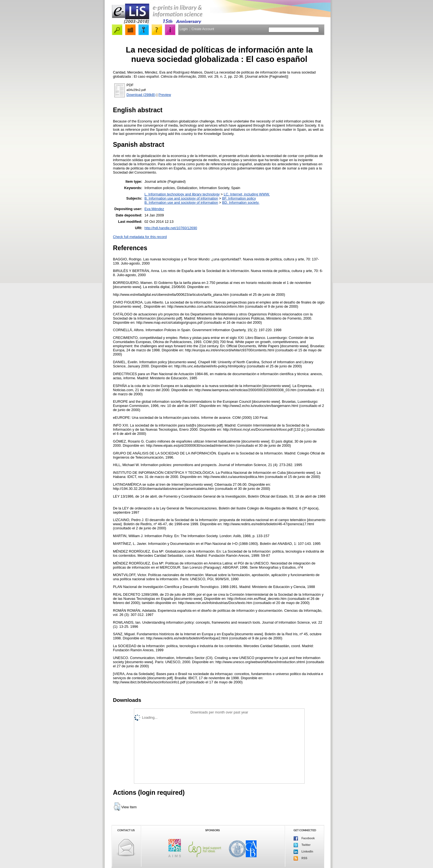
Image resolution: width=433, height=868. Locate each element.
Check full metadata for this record (140, 237)
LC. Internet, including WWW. (247, 194)
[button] (117, 807)
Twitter (302, 845)
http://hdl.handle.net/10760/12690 (171, 228)
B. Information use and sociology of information (181, 198)
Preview (165, 95)
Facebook (304, 838)
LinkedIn (303, 852)
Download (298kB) (141, 95)
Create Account (203, 29)
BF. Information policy (239, 198)
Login (184, 29)
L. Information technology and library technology (182, 194)
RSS (300, 858)
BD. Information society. (241, 202)
